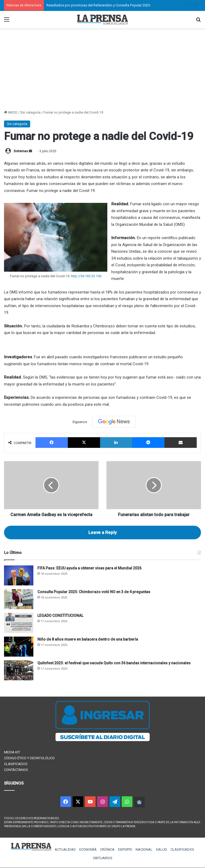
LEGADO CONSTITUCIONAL (60, 616)
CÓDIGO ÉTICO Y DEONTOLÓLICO (29, 758)
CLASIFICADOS (16, 764)
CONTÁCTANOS (16, 770)
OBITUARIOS (103, 858)
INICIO (11, 112)
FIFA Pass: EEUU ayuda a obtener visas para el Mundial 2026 (89, 568)
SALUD (161, 849)
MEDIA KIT (12, 752)
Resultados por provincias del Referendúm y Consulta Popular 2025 (98, 5)
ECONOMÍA (88, 849)
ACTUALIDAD (65, 849)
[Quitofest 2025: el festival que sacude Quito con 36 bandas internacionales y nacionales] (19, 670)
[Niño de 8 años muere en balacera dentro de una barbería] (19, 647)
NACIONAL (144, 849)
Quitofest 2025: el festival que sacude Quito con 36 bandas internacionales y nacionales (114, 663)
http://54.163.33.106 (86, 276)
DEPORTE (125, 849)
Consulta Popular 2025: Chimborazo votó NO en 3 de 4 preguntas (94, 592)
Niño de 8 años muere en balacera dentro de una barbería (88, 639)
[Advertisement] (102, 70)
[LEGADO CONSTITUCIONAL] (19, 623)
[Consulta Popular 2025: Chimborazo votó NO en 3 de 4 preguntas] (19, 599)
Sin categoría (30, 112)
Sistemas (21, 151)
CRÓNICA (107, 849)
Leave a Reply (102, 532)
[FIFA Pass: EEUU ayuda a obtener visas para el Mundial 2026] (19, 575)
